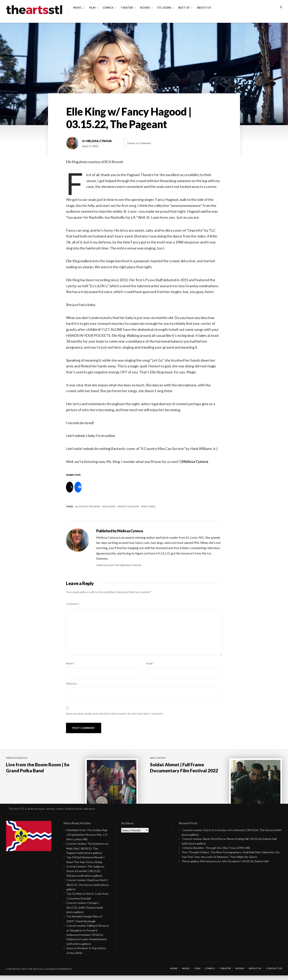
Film (92, 8)
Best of (184, 8)
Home (174, 973)
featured (149, 506)
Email (150, 663)
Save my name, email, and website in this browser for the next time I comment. (115, 713)
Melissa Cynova (99, 141)
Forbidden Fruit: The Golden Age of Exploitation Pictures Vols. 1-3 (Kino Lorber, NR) (87, 839)
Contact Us (274, 973)
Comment (73, 604)
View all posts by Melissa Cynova (119, 565)
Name (71, 663)
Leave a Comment (141, 143)
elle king (110, 506)
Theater (127, 8)
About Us (204, 8)
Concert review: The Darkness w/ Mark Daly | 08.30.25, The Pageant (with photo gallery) (87, 853)
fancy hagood (129, 506)
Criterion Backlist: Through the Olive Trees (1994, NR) (216, 852)
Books (145, 8)
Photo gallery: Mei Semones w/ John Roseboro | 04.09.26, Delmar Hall (225, 866)
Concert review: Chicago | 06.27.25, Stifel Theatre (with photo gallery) (85, 912)
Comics (108, 8)
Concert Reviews (89, 506)
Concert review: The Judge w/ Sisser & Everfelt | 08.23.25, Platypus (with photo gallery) (85, 876)
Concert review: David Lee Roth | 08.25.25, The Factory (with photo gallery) (88, 889)
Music (78, 8)
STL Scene (164, 8)
